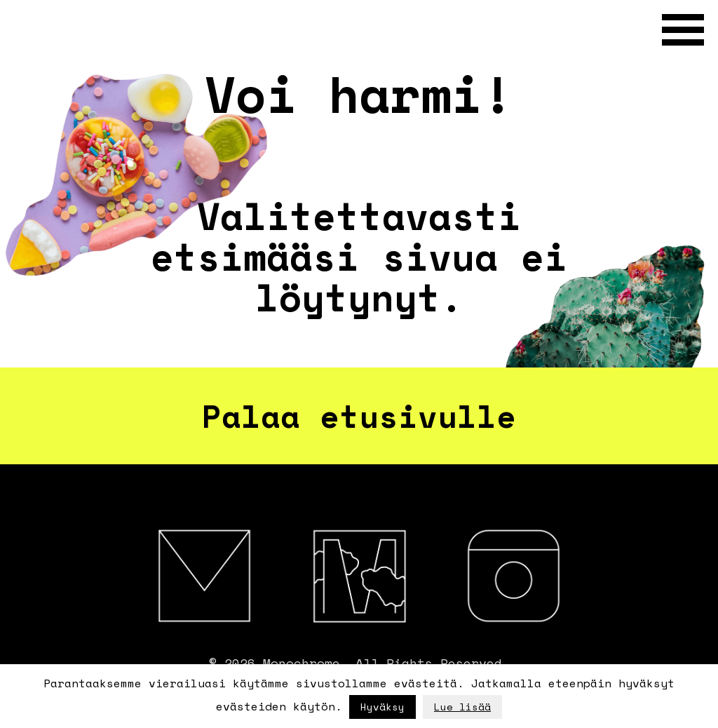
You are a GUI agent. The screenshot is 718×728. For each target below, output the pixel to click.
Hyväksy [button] (382, 707)
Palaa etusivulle (359, 416)
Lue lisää (462, 707)
